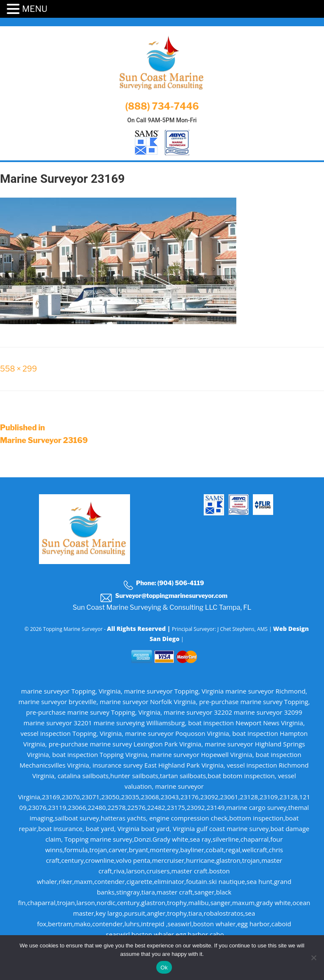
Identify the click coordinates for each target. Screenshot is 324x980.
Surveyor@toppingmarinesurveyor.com (164, 597)
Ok (164, 968)
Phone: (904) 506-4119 (163, 584)
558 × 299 (18, 369)
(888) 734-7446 (162, 106)
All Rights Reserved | (139, 629)
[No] (313, 958)
